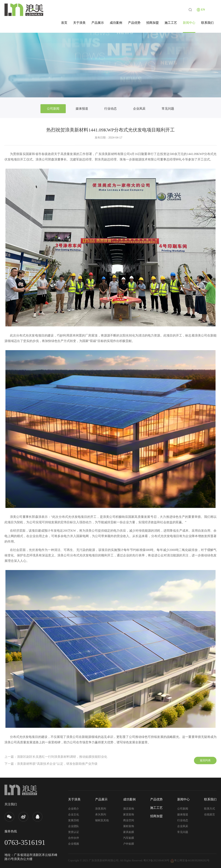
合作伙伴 (74, 838)
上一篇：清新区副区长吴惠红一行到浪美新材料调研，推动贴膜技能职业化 (56, 757)
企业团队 (74, 826)
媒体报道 (82, 109)
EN (203, 10)
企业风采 (139, 109)
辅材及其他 (102, 820)
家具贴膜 (129, 832)
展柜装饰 (129, 826)
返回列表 (205, 760)
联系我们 (207, 23)
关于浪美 (79, 23)
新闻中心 (189, 23)
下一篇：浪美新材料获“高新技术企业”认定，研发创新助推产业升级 (51, 764)
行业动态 (110, 109)
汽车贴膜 (129, 838)
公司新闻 (53, 109)
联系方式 (210, 809)
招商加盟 (153, 23)
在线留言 (210, 815)
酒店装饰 (129, 809)
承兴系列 (101, 815)
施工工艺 (171, 23)
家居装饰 (129, 815)
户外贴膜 (129, 844)
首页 (64, 23)
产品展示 (98, 23)
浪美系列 (101, 809)
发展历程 (74, 820)
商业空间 (129, 820)
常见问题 (168, 109)
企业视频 (74, 844)
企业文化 (74, 815)
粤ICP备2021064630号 (156, 861)
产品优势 (134, 23)
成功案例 (116, 23)
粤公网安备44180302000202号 (190, 861)
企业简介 (74, 809)
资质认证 (74, 832)
